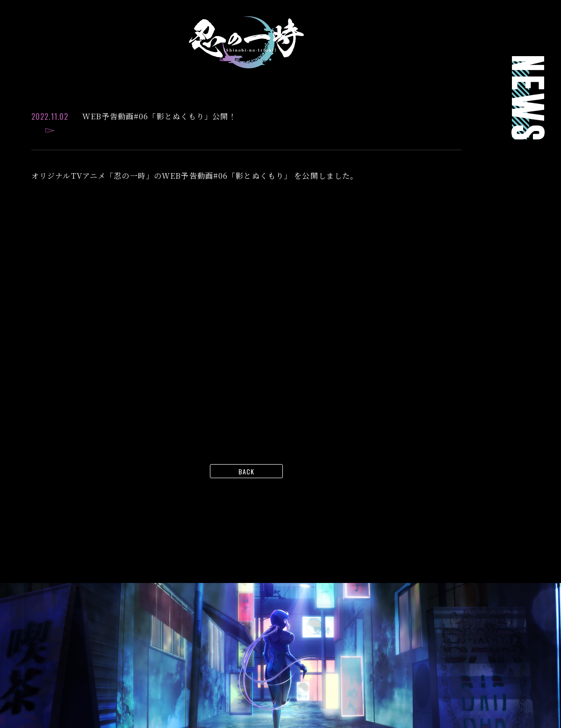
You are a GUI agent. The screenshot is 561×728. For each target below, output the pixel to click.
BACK (246, 471)
